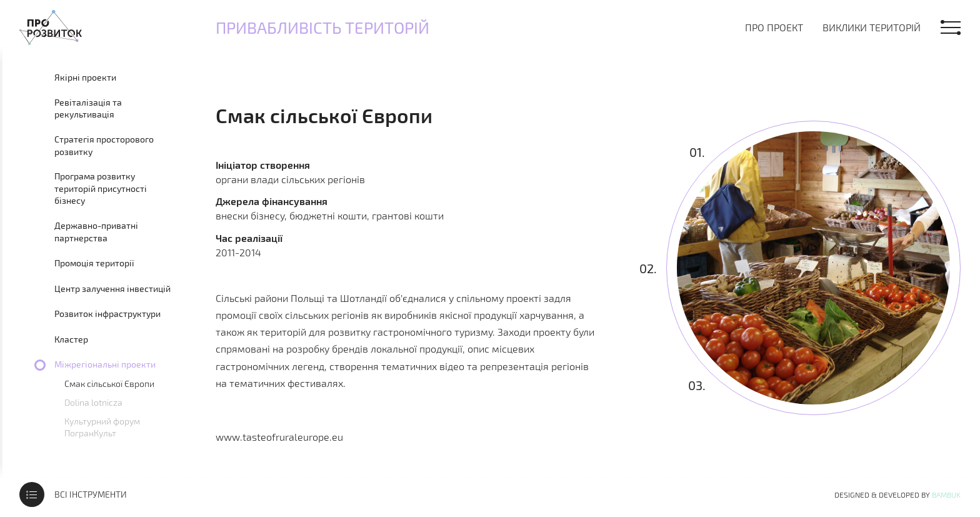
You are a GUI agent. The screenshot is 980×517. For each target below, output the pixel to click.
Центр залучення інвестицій (112, 289)
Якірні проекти (85, 77)
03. (696, 385)
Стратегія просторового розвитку (104, 145)
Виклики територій (872, 27)
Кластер (71, 339)
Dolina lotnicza (93, 402)
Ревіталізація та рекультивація (88, 108)
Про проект (774, 27)
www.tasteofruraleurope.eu (279, 437)
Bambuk (946, 494)
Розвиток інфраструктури (107, 314)
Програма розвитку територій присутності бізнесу (101, 188)
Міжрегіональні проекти (105, 364)
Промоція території (94, 263)
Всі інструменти (91, 494)
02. (648, 268)
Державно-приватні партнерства (96, 232)
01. (697, 151)
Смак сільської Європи (109, 384)
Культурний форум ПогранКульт (102, 427)
